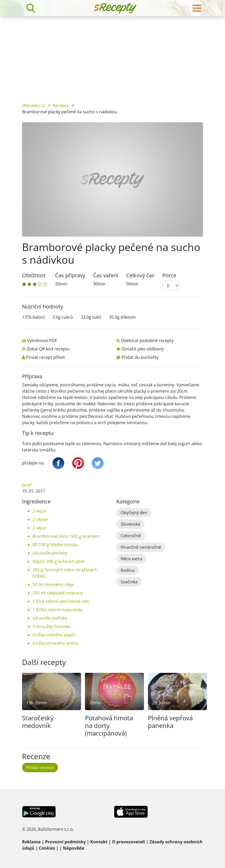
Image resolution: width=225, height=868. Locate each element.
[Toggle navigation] (197, 8)
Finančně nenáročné (141, 547)
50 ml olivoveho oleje (53, 584)
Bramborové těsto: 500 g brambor (66, 536)
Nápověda (74, 848)
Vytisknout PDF (42, 340)
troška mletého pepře (54, 635)
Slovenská (130, 524)
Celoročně (131, 536)
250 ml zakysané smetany (58, 593)
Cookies (47, 848)
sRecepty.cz (34, 105)
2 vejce (39, 511)
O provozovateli (128, 842)
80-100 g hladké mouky (55, 545)
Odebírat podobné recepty (147, 340)
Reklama (31, 842)
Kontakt (99, 842)
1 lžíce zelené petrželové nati (61, 601)
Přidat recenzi (40, 768)
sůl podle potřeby (50, 553)
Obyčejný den (134, 513)
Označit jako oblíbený (143, 349)
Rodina (128, 570)
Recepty (61, 105)
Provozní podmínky (65, 842)
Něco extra (131, 559)
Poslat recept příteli (45, 357)
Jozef (27, 485)
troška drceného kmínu (56, 643)
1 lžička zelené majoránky (58, 610)
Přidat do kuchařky (140, 357)
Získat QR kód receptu (48, 349)
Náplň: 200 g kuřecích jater (59, 561)
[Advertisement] (112, 56)
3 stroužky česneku (51, 626)
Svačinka (129, 582)
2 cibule (40, 519)
